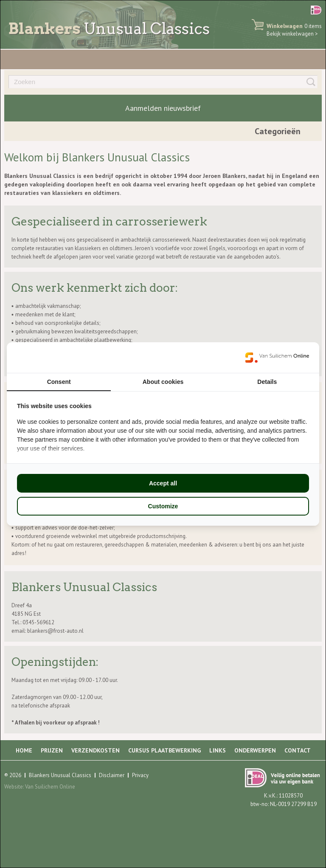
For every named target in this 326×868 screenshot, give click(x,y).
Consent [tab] (59, 382)
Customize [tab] (163, 506)
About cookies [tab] (163, 382)
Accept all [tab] (163, 483)
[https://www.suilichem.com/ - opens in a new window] (277, 358)
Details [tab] (267, 382)
